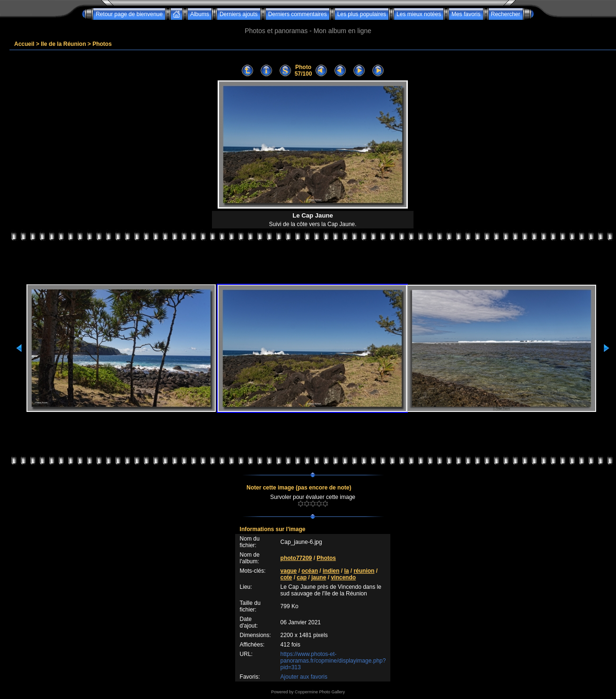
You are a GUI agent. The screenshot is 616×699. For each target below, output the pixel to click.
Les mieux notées (419, 14)
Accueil (24, 44)
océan (310, 571)
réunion (364, 571)
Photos (102, 44)
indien (331, 571)
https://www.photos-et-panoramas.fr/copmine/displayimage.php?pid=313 (333, 661)
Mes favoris (466, 14)
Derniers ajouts (239, 14)
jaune (319, 577)
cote (286, 577)
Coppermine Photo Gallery (320, 692)
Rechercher (506, 14)
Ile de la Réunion (63, 44)
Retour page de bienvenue (129, 14)
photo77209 (296, 558)
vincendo (343, 577)
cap (302, 577)
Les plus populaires (362, 14)
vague (289, 571)
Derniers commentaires (298, 14)
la (346, 571)
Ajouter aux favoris (304, 677)
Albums (200, 14)
